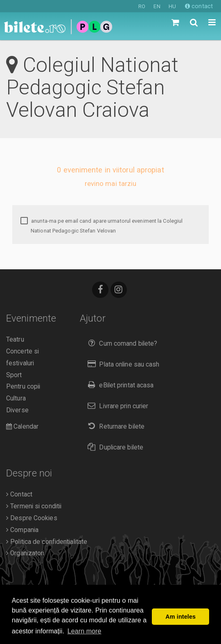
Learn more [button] (85, 631)
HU (172, 6)
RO (142, 6)
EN (157, 6)
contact (199, 6)
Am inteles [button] (180, 617)
